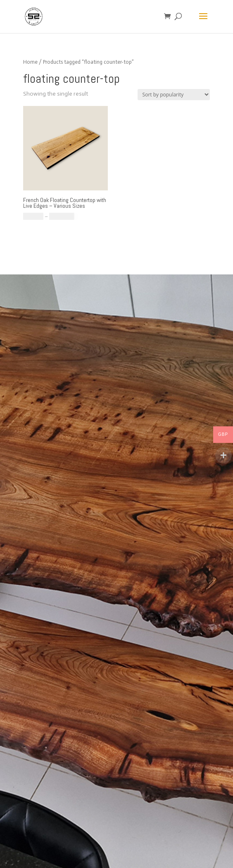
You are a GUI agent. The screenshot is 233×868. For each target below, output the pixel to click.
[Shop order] (174, 95)
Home (30, 62)
